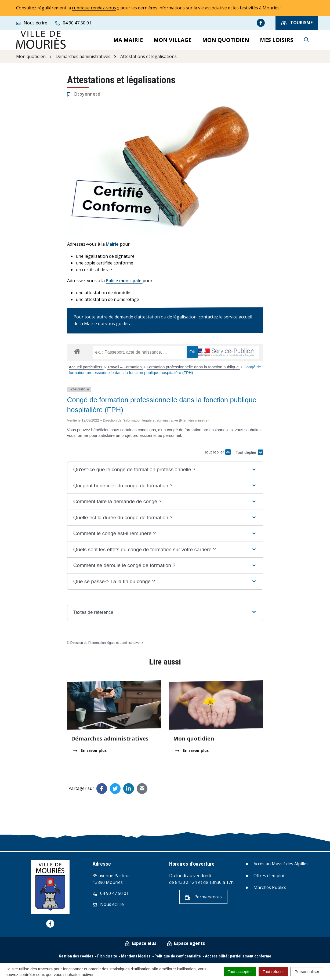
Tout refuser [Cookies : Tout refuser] (273, 972)
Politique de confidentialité (178, 959)
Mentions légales (136, 959)
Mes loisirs (277, 41)
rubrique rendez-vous (96, 8)
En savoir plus (90, 753)
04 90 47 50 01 (111, 896)
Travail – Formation (125, 369)
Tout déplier (249, 453)
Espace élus (141, 946)
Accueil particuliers (86, 369)
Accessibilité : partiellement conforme (238, 959)
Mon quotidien (226, 41)
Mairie (112, 247)
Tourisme (297, 23)
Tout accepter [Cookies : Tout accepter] (240, 972)
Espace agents (186, 946)
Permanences (203, 899)
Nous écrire (108, 907)
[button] (165, 472)
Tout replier (217, 455)
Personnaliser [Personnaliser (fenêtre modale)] (307, 972)
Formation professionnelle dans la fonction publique (193, 369)
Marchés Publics (270, 890)
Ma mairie (128, 41)
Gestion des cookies (76, 959)
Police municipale (124, 283)
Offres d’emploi (269, 878)
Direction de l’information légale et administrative (107, 645)
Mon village (173, 41)
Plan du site (107, 959)
